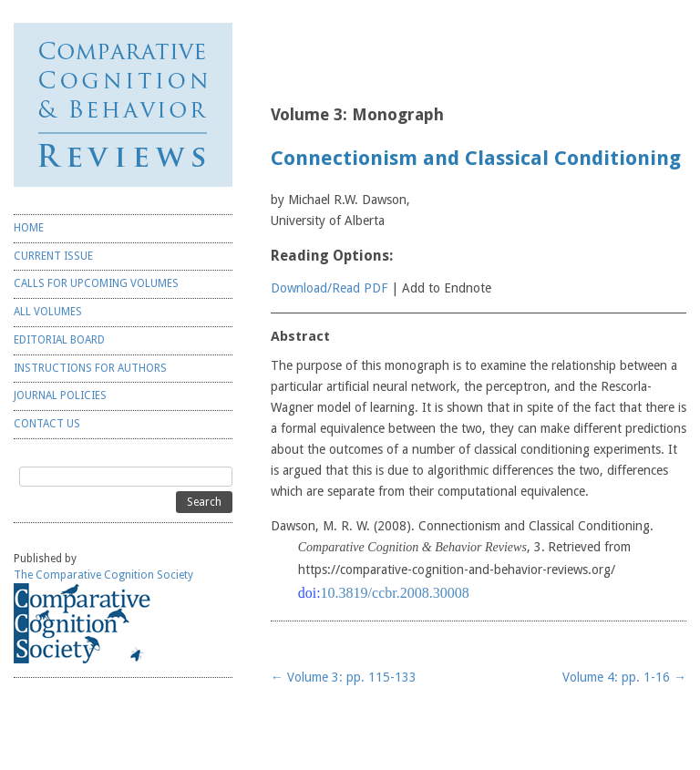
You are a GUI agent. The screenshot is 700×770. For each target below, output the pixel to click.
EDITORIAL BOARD (59, 340)
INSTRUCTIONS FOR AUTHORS (90, 368)
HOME (29, 228)
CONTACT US (47, 424)
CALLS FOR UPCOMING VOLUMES (96, 283)
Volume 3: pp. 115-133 (344, 677)
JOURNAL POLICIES (60, 395)
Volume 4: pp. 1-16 (624, 677)
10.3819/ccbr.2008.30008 (395, 593)
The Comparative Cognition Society (103, 575)
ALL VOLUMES (48, 312)
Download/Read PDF (329, 288)
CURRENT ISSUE (53, 256)
